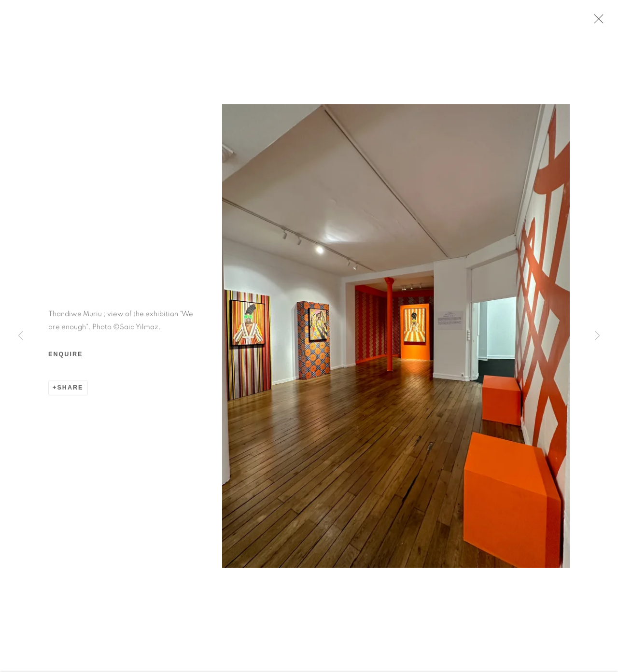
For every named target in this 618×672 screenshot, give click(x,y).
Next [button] (597, 336)
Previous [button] (21, 336)
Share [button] (70, 390)
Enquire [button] (66, 356)
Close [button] (596, 22)
